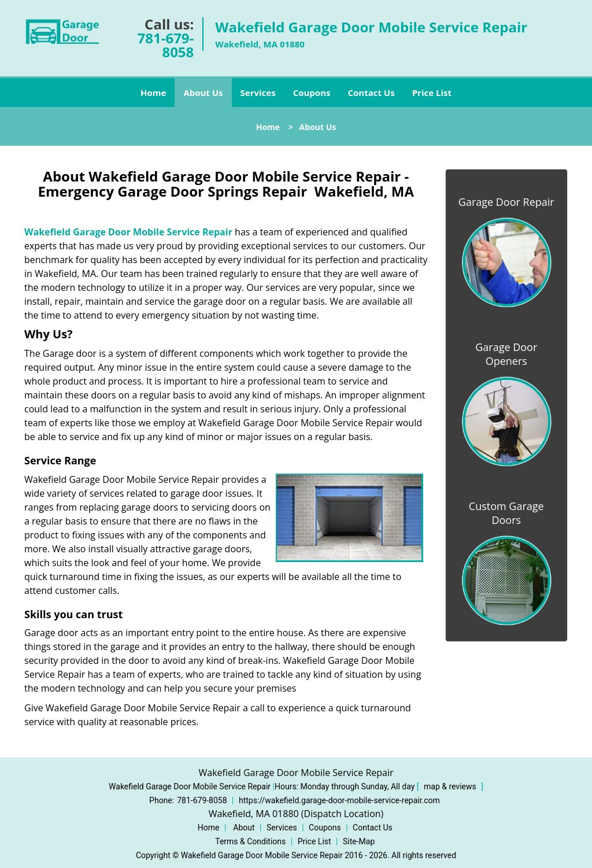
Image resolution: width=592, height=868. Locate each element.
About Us (203, 93)
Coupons (312, 93)
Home (153, 93)
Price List (432, 93)
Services (258, 93)
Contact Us (371, 93)
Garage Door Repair (506, 202)
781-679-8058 (166, 45)
